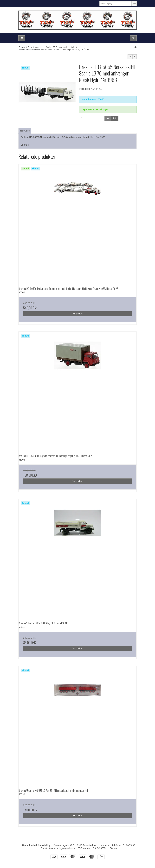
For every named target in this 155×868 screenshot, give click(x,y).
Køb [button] (110, 118)
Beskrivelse (25, 131)
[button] (130, 57)
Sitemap (114, 848)
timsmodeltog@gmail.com (62, 848)
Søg (134, 3)
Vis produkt (77, 314)
